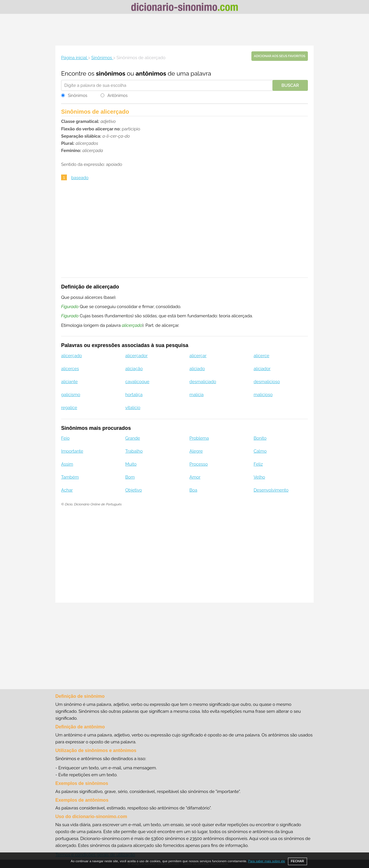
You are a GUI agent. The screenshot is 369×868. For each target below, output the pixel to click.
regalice (69, 408)
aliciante (69, 382)
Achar (67, 490)
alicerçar (198, 356)
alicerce (261, 356)
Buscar (290, 85)
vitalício (133, 408)
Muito (131, 464)
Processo (199, 464)
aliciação (134, 369)
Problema (199, 438)
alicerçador (137, 356)
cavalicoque (138, 382)
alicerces (70, 369)
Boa (193, 490)
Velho (259, 477)
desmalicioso (267, 382)
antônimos (151, 73)
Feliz (258, 464)
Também (70, 477)
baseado (80, 178)
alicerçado (71, 356)
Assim (67, 464)
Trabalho (134, 451)
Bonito (260, 438)
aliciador (262, 369)
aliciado (197, 369)
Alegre (196, 451)
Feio (65, 438)
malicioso (263, 395)
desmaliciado (203, 382)
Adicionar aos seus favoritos (280, 56)
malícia (196, 395)
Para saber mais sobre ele (266, 861)
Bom (130, 477)
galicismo (71, 395)
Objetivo (134, 490)
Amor (195, 477)
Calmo (260, 451)
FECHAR (298, 861)
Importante (72, 451)
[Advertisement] (184, 30)
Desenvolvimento (271, 490)
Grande (133, 438)
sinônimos (111, 73)
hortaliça (134, 395)
